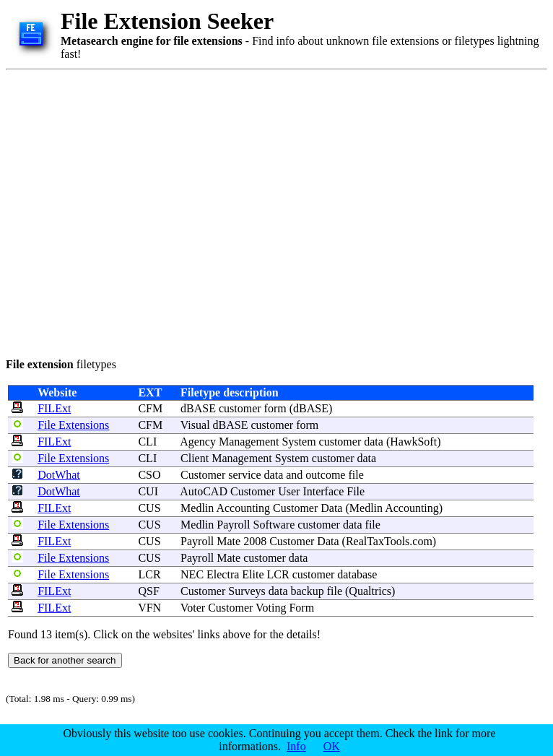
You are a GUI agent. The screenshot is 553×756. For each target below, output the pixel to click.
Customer (203, 475)
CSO (149, 475)
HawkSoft (413, 442)
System (299, 442)
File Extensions (73, 425)
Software (274, 525)
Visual (195, 425)
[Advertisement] (135, 211)
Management (249, 442)
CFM (150, 408)
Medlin (197, 508)
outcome (325, 475)
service (244, 475)
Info (296, 746)
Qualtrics (370, 591)
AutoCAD (204, 491)
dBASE (198, 408)
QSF (148, 591)
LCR (149, 574)
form (275, 408)
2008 (255, 541)
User (289, 491)
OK (332, 746)
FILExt (54, 408)
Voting (271, 608)
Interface (323, 491)
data (374, 442)
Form (301, 608)
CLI (147, 442)
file (356, 475)
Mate (228, 541)
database (357, 574)
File (356, 491)
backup (307, 591)
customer (240, 408)
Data (331, 508)
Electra (223, 574)
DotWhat (59, 475)
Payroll (233, 525)
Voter (193, 608)
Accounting (243, 508)
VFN (149, 608)
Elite (253, 574)
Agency (198, 442)
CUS (149, 508)
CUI (148, 491)
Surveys (247, 591)
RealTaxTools (378, 541)
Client (195, 458)
